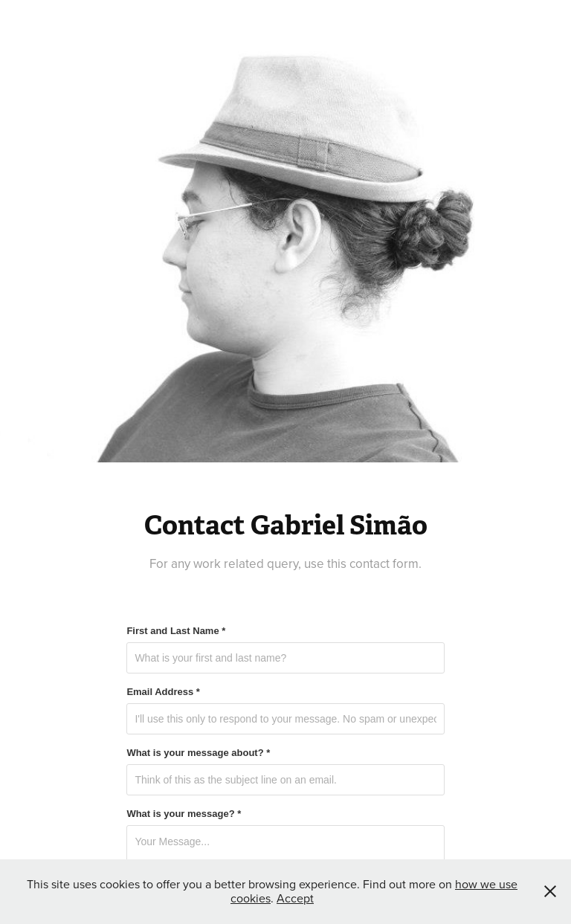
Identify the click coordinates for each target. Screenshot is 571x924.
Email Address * (163, 692)
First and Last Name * (176, 631)
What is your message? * (184, 814)
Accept (295, 898)
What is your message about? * (198, 753)
